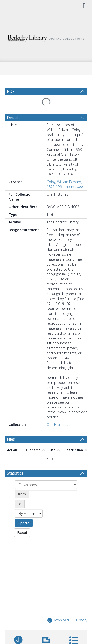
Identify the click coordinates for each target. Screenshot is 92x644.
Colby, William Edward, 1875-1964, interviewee (65, 184)
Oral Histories (57, 425)
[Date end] (51, 504)
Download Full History (67, 620)
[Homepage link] (46, 37)
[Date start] (53, 494)
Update (24, 523)
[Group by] (46, 485)
